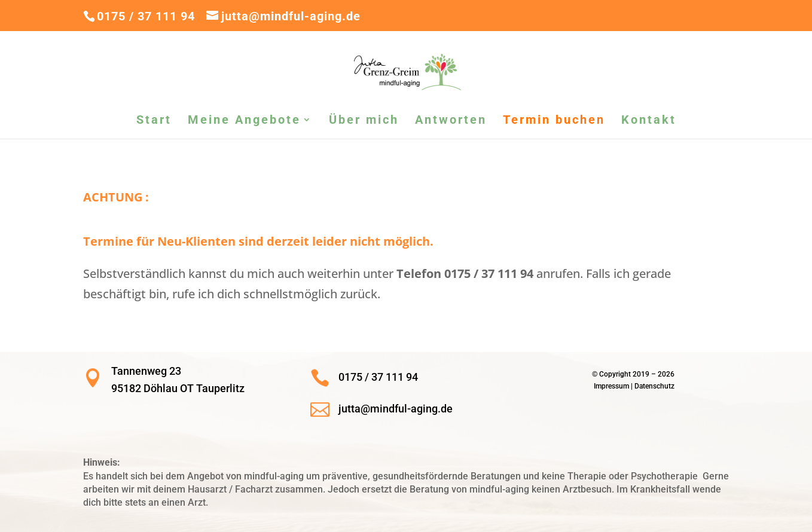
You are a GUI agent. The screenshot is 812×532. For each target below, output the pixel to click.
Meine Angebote (244, 121)
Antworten (451, 121)
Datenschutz (654, 386)
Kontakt (649, 121)
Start (154, 121)
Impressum (611, 386)
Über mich (364, 121)
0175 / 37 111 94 (146, 16)
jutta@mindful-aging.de (396, 409)
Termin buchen (554, 121)
